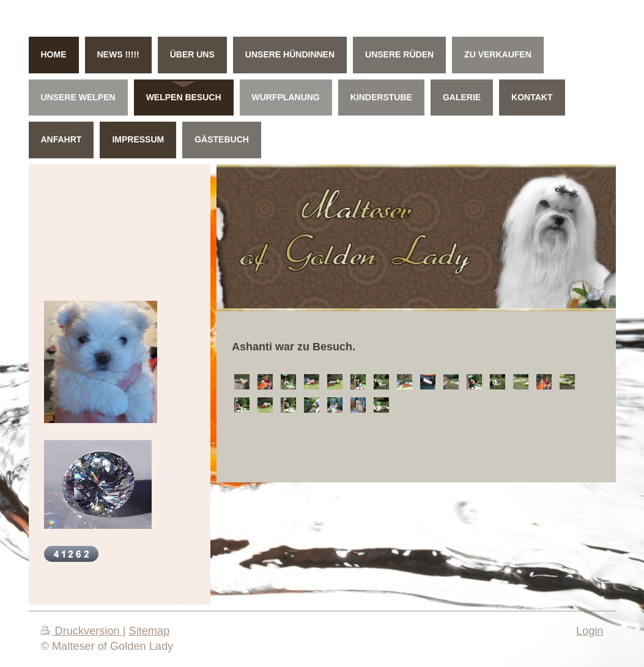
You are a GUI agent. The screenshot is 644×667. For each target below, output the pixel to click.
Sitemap (150, 631)
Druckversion (82, 631)
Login (590, 631)
